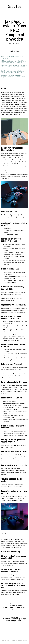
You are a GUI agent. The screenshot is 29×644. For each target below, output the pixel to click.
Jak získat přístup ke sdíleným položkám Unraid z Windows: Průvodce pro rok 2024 (14, 67)
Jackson (18, 44)
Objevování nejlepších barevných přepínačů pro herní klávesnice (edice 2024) (13, 77)
